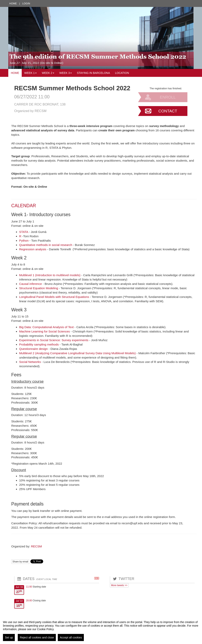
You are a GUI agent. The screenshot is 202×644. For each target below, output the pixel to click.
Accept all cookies (71, 637)
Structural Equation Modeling (39, 288)
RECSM (36, 546)
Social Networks (30, 362)
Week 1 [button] (30, 73)
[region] (101, 629)
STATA (24, 232)
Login (26, 3)
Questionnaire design (34, 349)
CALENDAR (24, 206)
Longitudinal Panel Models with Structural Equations (54, 297)
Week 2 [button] (48, 73)
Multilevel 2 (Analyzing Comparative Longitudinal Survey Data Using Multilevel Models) (78, 353)
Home (13, 3)
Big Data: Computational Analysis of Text (46, 327)
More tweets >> (119, 585)
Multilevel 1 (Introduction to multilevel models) (50, 275)
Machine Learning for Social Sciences (45, 331)
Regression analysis (33, 249)
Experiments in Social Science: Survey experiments (54, 340)
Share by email (20, 562)
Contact (168, 111)
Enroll (168, 97)
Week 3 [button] (66, 73)
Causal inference (30, 284)
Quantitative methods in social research (46, 245)
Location (122, 73)
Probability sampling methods (39, 344)
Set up (9, 637)
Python (24, 241)
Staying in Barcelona (94, 73)
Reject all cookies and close (37, 637)
